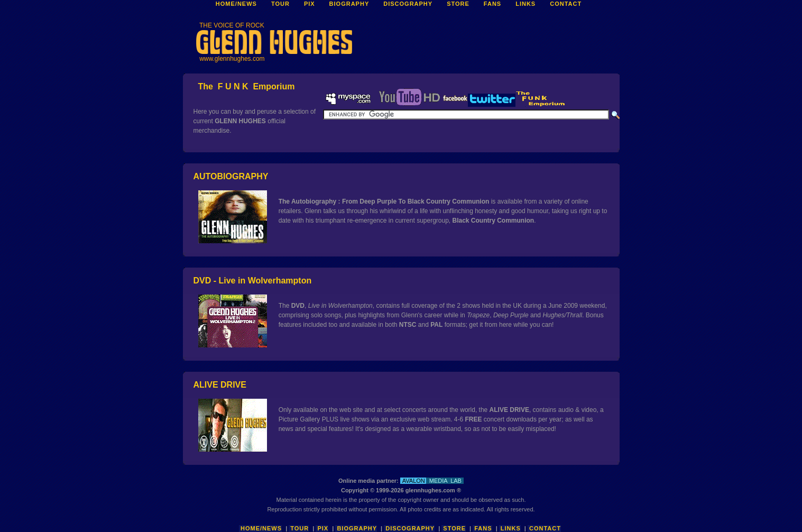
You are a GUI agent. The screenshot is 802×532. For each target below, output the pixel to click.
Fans (483, 528)
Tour (299, 528)
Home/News (261, 528)
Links (511, 528)
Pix (323, 528)
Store (454, 528)
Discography (410, 528)
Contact (545, 528)
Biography (357, 528)
